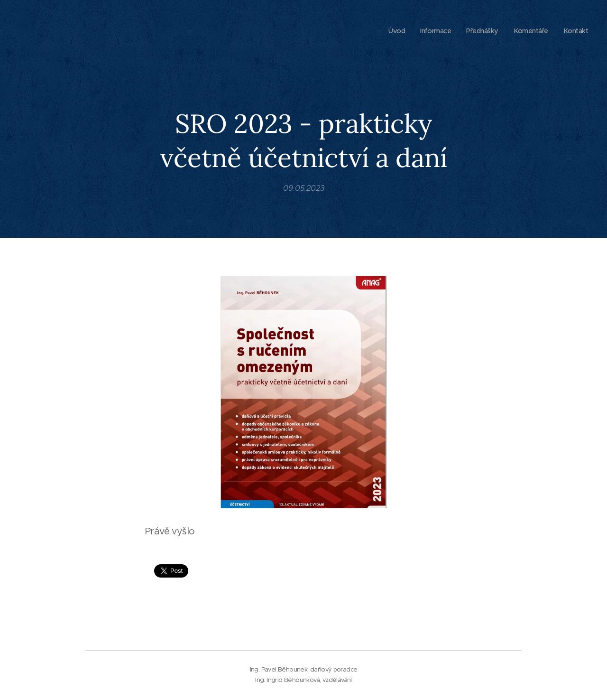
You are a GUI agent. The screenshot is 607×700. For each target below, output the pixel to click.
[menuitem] (390, 31)
